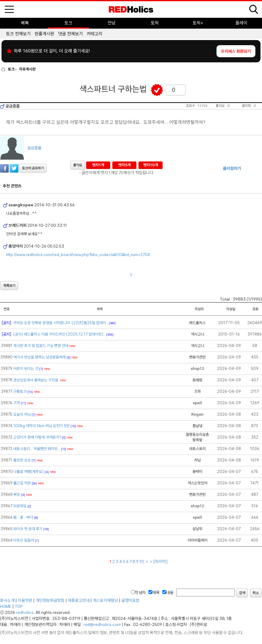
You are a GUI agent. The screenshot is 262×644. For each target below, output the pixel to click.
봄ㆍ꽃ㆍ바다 (23, 517)
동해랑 (197, 380)
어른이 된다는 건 (26, 369)
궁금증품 (13, 106)
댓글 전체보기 (70, 34)
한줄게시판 (44, 34)
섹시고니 (198, 334)
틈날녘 (197, 426)
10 (142, 561)
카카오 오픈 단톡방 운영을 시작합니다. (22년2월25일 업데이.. (61, 323)
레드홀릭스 (197, 323)
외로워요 (20, 506)
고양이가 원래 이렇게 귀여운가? (37, 437)
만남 (112, 23)
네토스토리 (197, 449)
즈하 (198, 391)
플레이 (241, 23)
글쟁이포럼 (130, 600)
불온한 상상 (22, 460)
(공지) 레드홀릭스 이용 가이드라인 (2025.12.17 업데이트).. (59, 334)
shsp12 (197, 369)
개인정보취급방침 (50, 600)
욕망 (17, 494)
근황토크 (20, 391)
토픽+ (198, 23)
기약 (17, 403)
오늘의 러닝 (22, 414)
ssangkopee (20, 205)
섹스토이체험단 (105, 600)
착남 (198, 460)
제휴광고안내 (79, 600)
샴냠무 (197, 529)
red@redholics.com (102, 624)
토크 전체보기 (18, 34)
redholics (25, 612)
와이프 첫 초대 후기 (28, 529)
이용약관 (25, 600)
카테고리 (95, 34)
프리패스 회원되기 (236, 51)
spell (197, 403)
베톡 (25, 23)
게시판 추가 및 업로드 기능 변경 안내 (41, 346)
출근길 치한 (22, 483)
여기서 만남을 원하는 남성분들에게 (39, 357)
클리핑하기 (232, 168)
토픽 (155, 23)
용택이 (197, 472)
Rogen (197, 414)
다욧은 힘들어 (24, 540)
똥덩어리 (15, 246)
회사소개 (7, 600)
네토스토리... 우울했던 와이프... (37, 449)
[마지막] (161, 561)
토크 (68, 23)
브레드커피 (17, 225)
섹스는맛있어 (198, 483)
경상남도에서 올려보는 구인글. (36, 380)
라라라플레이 (198, 540)
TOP (19, 606)
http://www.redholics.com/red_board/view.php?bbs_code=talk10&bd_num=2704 (78, 255)
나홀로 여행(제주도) (28, 472)
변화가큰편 (197, 357)
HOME (6, 606)
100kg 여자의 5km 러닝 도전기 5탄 (41, 426)
